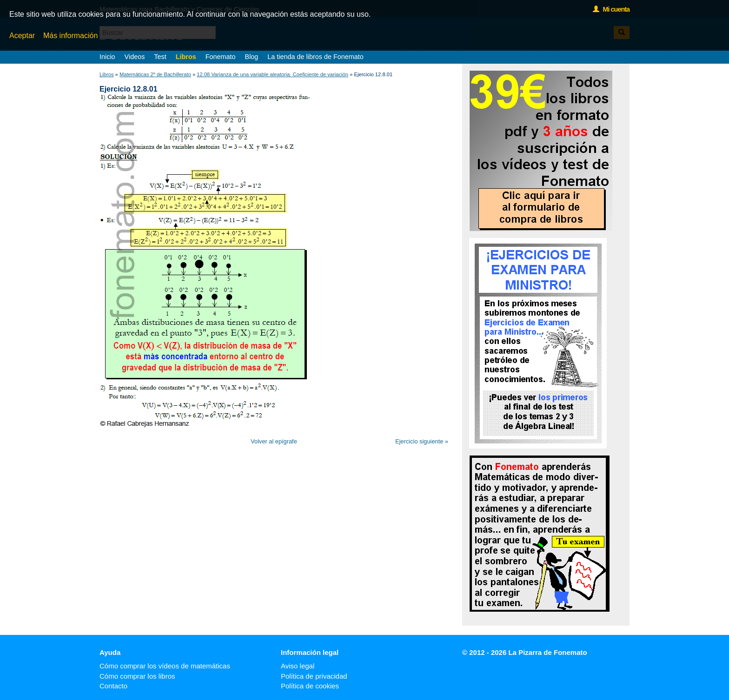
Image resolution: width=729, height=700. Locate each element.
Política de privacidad (314, 676)
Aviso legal (298, 666)
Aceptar (22, 36)
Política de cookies (310, 686)
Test (160, 57)
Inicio (107, 57)
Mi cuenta (611, 9)
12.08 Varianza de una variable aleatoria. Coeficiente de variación (272, 74)
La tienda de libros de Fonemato (315, 57)
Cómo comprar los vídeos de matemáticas (165, 666)
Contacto (113, 686)
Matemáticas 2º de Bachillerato (155, 74)
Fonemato (221, 57)
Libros (186, 57)
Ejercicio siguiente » (422, 441)
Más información (70, 36)
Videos (135, 57)
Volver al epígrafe (274, 441)
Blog (252, 57)
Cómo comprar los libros (137, 676)
